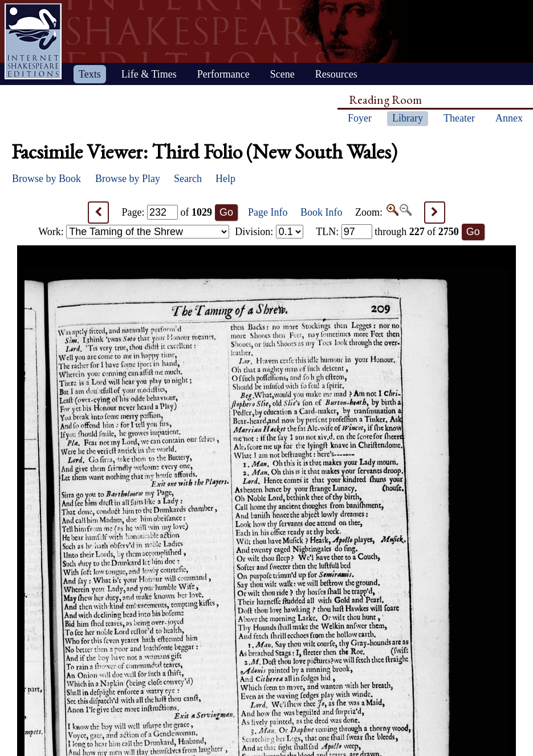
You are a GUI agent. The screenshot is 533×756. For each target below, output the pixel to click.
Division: (269, 232)
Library (408, 118)
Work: (134, 232)
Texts (90, 74)
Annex (509, 118)
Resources (336, 74)
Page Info (268, 212)
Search (188, 179)
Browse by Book (46, 179)
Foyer (360, 118)
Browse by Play (128, 179)
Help (225, 179)
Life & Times (149, 74)
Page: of (167, 212)
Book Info (322, 212)
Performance (223, 74)
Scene (282, 74)
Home (33, 41)
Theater (459, 118)
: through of (387, 232)
